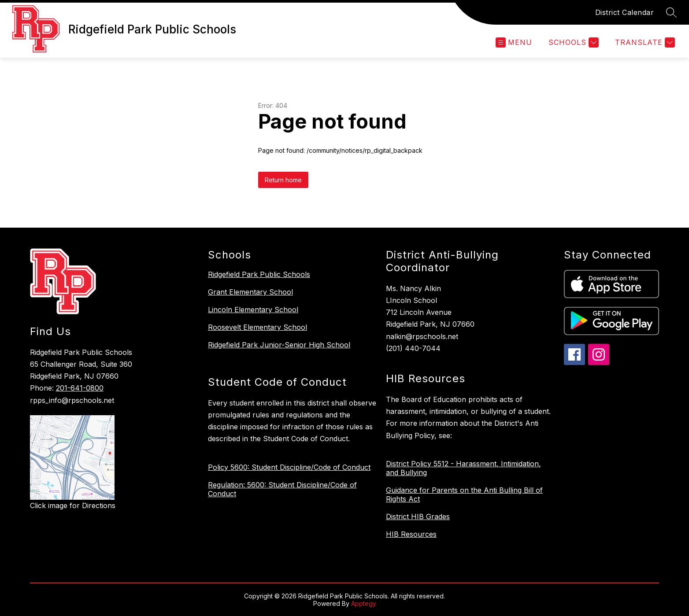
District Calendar (625, 12)
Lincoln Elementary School (253, 310)
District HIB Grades (418, 516)
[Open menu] (514, 42)
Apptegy (364, 603)
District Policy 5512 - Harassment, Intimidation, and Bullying (463, 468)
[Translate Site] (644, 42)
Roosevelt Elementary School (257, 327)
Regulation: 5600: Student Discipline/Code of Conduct (282, 489)
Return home (283, 180)
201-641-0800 (80, 388)
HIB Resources (411, 534)
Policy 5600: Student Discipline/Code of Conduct (289, 467)
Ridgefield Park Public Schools (259, 274)
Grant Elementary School (250, 292)
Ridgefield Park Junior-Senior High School (279, 345)
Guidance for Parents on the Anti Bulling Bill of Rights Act (464, 494)
